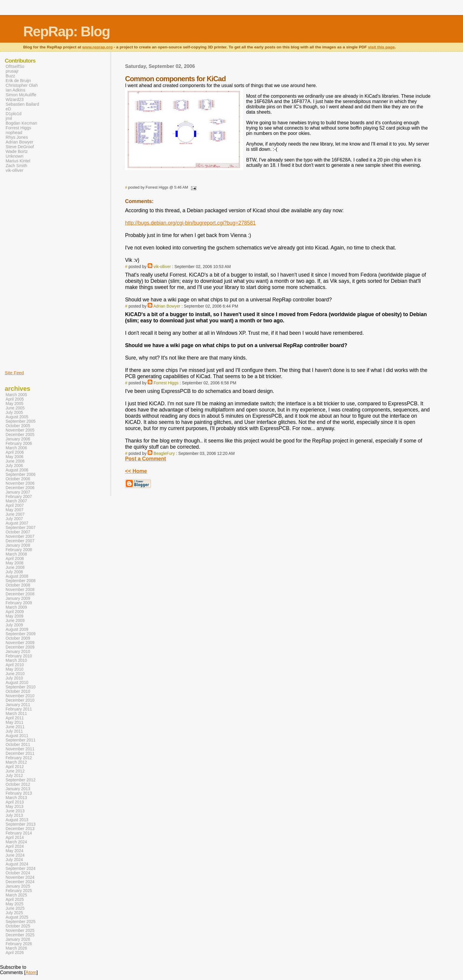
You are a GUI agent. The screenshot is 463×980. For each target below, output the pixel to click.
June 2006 (15, 461)
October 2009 (18, 638)
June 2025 (15, 908)
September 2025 (21, 922)
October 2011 (18, 745)
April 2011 (15, 718)
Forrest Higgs (166, 383)
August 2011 (17, 736)
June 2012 (15, 771)
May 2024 (14, 851)
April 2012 (15, 767)
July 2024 (14, 860)
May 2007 (14, 510)
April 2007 (15, 505)
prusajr (12, 71)
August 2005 (17, 417)
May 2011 (14, 722)
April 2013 (15, 802)
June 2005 (15, 408)
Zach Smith (16, 166)
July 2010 (14, 678)
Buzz (10, 76)
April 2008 (15, 559)
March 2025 (16, 895)
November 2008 (20, 590)
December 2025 (20, 935)
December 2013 (20, 829)
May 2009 (14, 616)
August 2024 (17, 864)
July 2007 (14, 519)
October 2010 (18, 691)
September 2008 (21, 581)
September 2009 (21, 634)
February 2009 (19, 603)
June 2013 (15, 811)
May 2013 (14, 807)
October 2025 (18, 926)
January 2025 (18, 886)
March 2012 (16, 762)
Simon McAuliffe (21, 95)
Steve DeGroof (20, 147)
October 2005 (18, 426)
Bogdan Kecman (21, 123)
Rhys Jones (17, 137)
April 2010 (15, 665)
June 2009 (15, 621)
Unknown (14, 156)
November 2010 (20, 696)
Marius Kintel (18, 161)
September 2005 (21, 421)
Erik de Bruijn (18, 81)
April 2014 (15, 838)
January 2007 (18, 492)
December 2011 (20, 753)
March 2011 (16, 714)
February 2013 (19, 793)
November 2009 (20, 643)
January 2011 (18, 705)
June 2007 (15, 514)
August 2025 (17, 917)
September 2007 (21, 528)
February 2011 (19, 709)
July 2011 (14, 731)
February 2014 (19, 833)
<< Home (136, 471)
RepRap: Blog (66, 31)
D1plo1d (14, 114)
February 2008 (19, 550)
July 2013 (14, 815)
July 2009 (14, 625)
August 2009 (17, 629)
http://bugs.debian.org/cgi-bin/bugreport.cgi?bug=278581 (190, 223)
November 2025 (20, 931)
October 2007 (18, 532)
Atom (31, 972)
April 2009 (15, 612)
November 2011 (20, 749)
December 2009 (20, 647)
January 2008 (18, 545)
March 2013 (16, 798)
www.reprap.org (98, 47)
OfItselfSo (15, 66)
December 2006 (20, 488)
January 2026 (18, 939)
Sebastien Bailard (22, 104)
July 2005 (14, 413)
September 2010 (21, 687)
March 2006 (16, 448)
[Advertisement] (22, 271)
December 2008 (20, 594)
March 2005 (16, 395)
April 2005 (15, 399)
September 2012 (21, 780)
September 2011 (21, 740)
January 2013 (18, 789)
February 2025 (19, 891)
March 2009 (16, 607)
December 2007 (20, 541)
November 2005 (20, 430)
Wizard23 (15, 99)
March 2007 (16, 501)
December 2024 (20, 882)
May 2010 (14, 669)
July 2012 (14, 776)
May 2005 (14, 404)
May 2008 (14, 563)
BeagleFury (164, 453)
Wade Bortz (17, 151)
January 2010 (18, 652)
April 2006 (15, 452)
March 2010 (16, 660)
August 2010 (17, 683)
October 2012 (18, 784)
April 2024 (15, 846)
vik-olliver (162, 267)
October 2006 (18, 479)
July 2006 (14, 466)
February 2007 (19, 497)
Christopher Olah (22, 85)
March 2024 (16, 842)
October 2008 (18, 585)
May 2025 (14, 904)
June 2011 (15, 727)
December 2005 (20, 435)
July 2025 (14, 913)
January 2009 (18, 598)
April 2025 (15, 900)
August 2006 (17, 470)
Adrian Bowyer (167, 306)
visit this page (381, 47)
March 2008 (16, 554)
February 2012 (19, 758)
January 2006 (18, 439)
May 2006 (14, 457)
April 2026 (15, 953)
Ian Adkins (16, 90)
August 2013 (17, 820)
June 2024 (15, 855)
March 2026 (16, 948)
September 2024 (21, 869)
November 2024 (20, 877)
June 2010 (15, 674)
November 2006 (20, 483)
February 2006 (19, 444)
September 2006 (21, 475)
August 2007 (17, 523)
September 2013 (21, 824)
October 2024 (18, 873)
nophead (14, 133)
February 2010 (19, 656)
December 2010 (20, 700)
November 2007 (20, 536)
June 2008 (15, 567)
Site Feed (14, 373)
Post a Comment (145, 459)
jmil (9, 118)
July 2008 (14, 572)
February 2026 (19, 944)
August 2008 (17, 576)
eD (8, 109)
